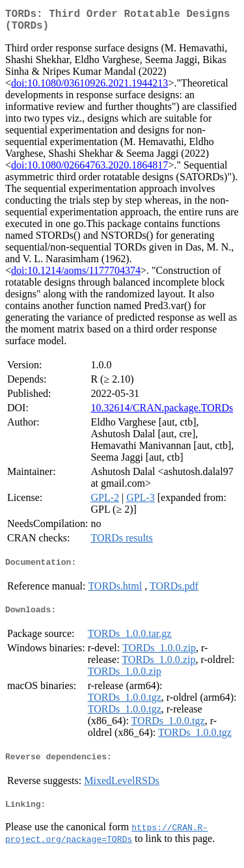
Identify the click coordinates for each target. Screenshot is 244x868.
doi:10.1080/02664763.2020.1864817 (89, 170)
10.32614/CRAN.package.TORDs (162, 413)
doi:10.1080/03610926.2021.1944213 (89, 88)
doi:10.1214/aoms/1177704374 (76, 276)
